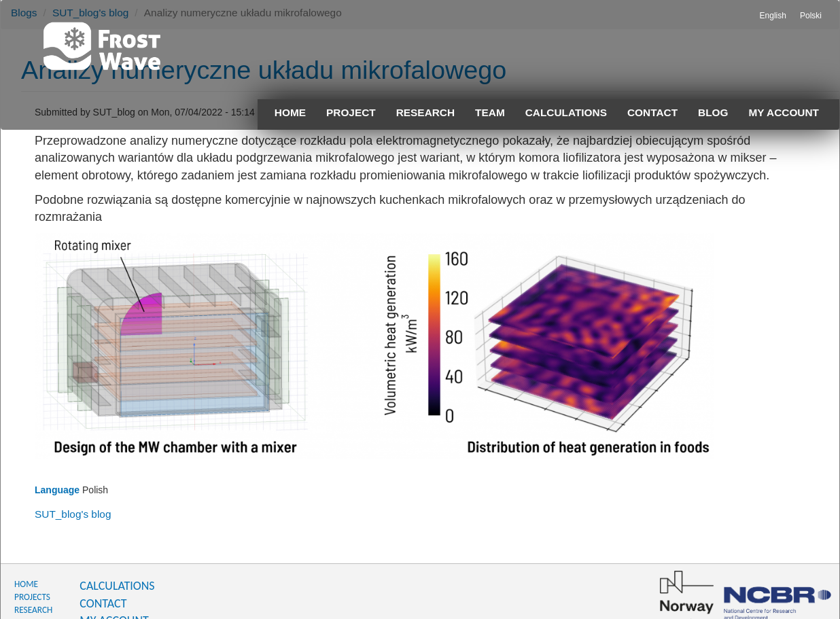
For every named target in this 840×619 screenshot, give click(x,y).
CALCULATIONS (117, 586)
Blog (713, 112)
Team (490, 112)
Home (290, 112)
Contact (652, 112)
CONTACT (103, 603)
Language (57, 490)
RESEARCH (33, 610)
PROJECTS (32, 597)
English (773, 16)
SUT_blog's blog (73, 514)
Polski (811, 16)
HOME (26, 584)
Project (351, 112)
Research (425, 112)
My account (784, 112)
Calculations (566, 112)
